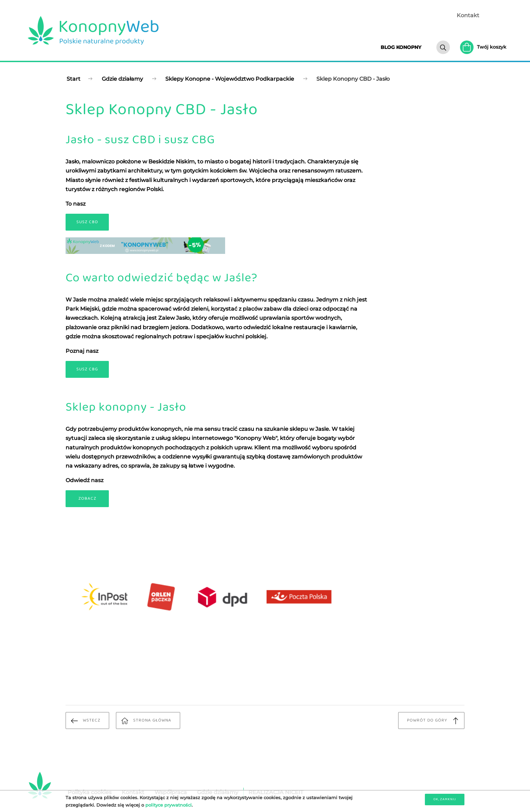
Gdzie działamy (122, 79)
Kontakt (468, 15)
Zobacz (87, 499)
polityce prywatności (168, 805)
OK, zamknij (445, 799)
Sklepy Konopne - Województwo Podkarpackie (230, 79)
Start (74, 79)
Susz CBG (87, 369)
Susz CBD (87, 222)
